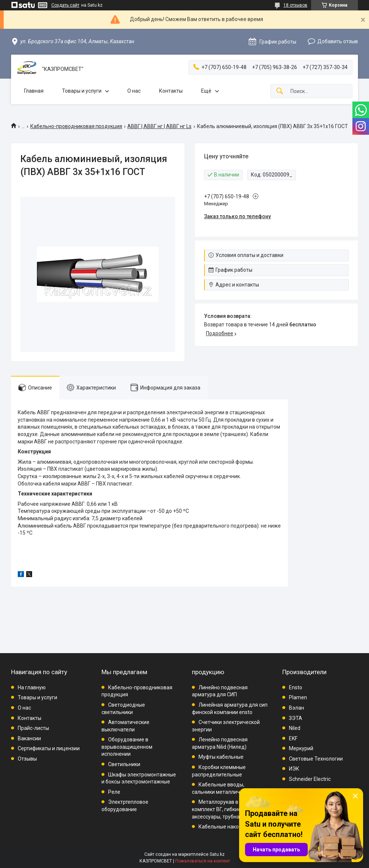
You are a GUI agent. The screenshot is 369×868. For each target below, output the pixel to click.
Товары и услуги (82, 91)
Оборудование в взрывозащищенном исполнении (127, 747)
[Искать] (280, 91)
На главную (32, 687)
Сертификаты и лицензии (49, 748)
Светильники (124, 764)
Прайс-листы (33, 728)
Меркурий (301, 748)
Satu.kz (217, 854)
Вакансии (29, 738)
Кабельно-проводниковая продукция (76, 126)
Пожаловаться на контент (203, 861)
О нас (134, 91)
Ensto (296, 687)
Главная (34, 91)
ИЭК (294, 769)
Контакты (171, 91)
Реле (114, 792)
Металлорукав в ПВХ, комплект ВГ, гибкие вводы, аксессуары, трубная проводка (230, 809)
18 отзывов (295, 5)
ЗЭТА (296, 718)
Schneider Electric (310, 779)
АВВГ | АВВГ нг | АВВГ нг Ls (159, 126)
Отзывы (27, 759)
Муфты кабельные (221, 757)
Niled (295, 728)
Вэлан (296, 708)
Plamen (298, 697)
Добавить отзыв (338, 41)
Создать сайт (65, 5)
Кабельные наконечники (229, 827)
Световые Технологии (316, 759)
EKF (293, 738)
